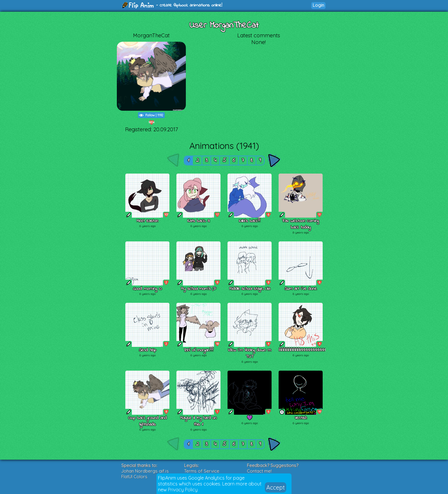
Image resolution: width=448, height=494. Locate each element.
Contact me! (259, 471)
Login (318, 5)
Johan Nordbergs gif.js (145, 471)
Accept (276, 487)
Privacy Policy (183, 490)
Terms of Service (202, 471)
